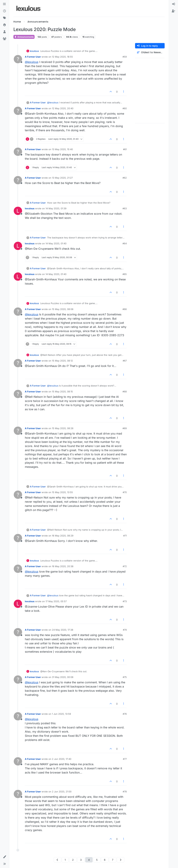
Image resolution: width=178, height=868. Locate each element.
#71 (125, 536)
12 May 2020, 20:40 (63, 108)
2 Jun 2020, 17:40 (62, 759)
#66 (125, 309)
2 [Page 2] (73, 860)
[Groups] (5, 39)
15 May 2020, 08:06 (63, 309)
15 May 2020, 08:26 (63, 428)
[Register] (173, 11)
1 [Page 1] (65, 860)
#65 (125, 274)
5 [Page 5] (97, 860)
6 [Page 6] (105, 860)
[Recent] (5, 11)
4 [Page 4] (89, 860)
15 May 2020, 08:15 (62, 392)
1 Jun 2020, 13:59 (61, 714)
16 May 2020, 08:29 (63, 536)
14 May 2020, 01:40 (56, 243)
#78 (125, 792)
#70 (125, 492)
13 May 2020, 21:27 (62, 178)
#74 (125, 630)
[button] (5, 857)
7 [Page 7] (113, 860)
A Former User (33, 57)
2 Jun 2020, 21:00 (62, 792)
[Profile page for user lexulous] (18, 211)
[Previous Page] (57, 860)
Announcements (24, 37)
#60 (125, 108)
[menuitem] (173, 4)
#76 (125, 714)
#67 (125, 361)
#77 (125, 759)
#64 (125, 243)
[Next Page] (121, 860)
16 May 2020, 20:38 (63, 566)
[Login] (173, 4)
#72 (125, 566)
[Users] (5, 32)
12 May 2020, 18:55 (62, 57)
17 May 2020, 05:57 (56, 601)
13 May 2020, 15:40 (62, 149)
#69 (125, 428)
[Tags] (5, 18)
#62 (125, 178)
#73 (125, 601)
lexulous (34, 51)
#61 (125, 149)
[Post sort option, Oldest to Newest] (150, 52)
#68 (125, 392)
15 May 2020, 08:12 (62, 361)
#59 (125, 57)
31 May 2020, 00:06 (63, 677)
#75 (125, 677)
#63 (125, 208)
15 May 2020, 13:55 (62, 492)
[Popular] (5, 25)
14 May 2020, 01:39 (56, 208)
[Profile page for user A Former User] (18, 59)
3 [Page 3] (81, 860)
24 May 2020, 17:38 (63, 630)
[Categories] (5, 4)
